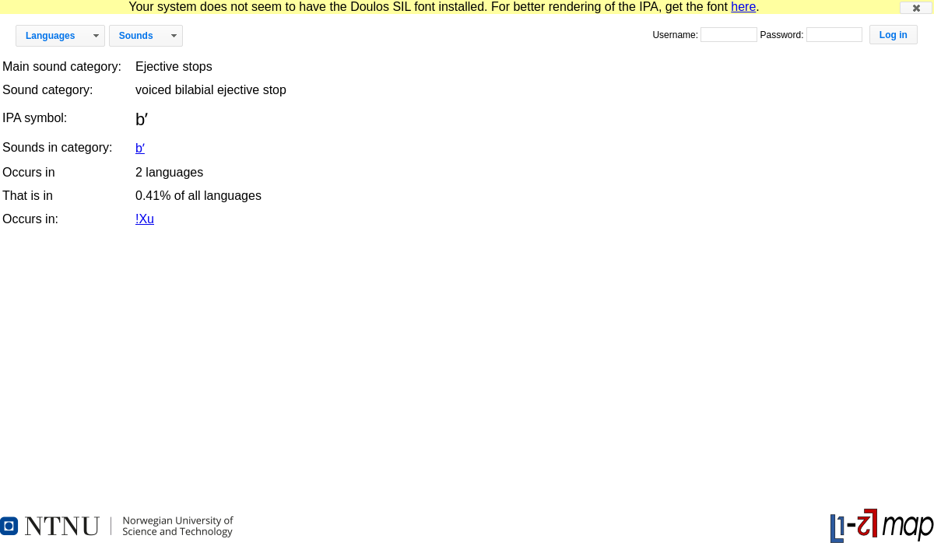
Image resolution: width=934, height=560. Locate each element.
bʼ (140, 148)
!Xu (145, 219)
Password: (783, 35)
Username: (676, 35)
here (743, 7)
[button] (916, 8)
